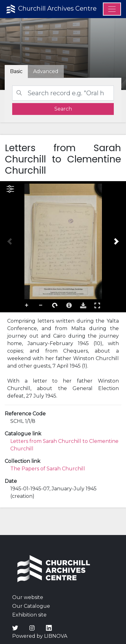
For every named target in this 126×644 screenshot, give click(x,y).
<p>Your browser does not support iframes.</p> (63, 247)
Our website (28, 597)
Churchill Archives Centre (51, 9)
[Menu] (112, 9)
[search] (63, 109)
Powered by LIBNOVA (40, 636)
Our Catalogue (31, 606)
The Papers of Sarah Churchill (48, 469)
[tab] (46, 72)
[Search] (63, 93)
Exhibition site (29, 615)
